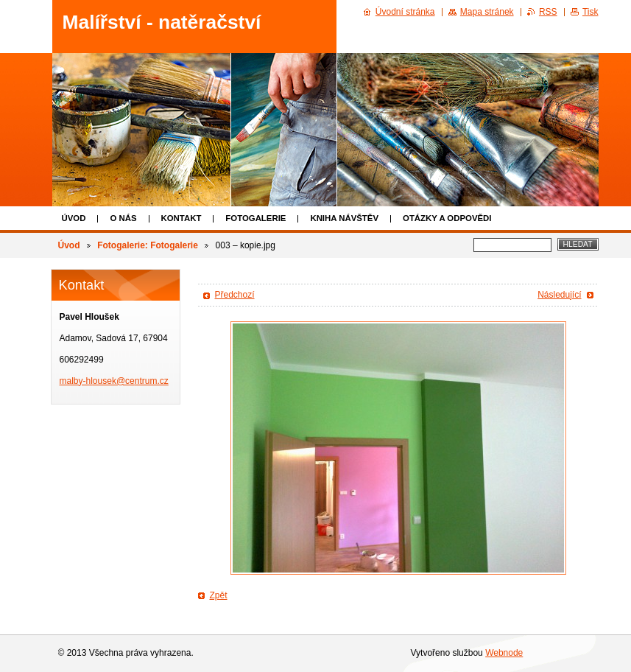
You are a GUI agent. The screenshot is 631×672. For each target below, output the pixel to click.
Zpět (219, 595)
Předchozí (235, 295)
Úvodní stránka (405, 12)
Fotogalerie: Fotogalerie (148, 245)
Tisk (591, 12)
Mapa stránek (487, 12)
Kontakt (181, 218)
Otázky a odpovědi (447, 218)
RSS (548, 12)
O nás (123, 218)
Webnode (504, 653)
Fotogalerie (255, 218)
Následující (559, 295)
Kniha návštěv (344, 218)
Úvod (74, 218)
